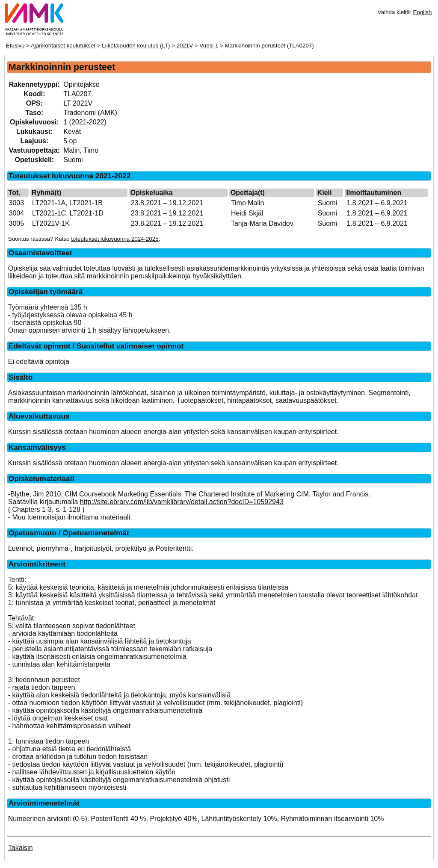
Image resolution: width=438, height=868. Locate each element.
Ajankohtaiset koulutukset (63, 46)
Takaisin (21, 848)
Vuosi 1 (209, 46)
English (423, 12)
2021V (185, 46)
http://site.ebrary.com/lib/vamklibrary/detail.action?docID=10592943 (182, 502)
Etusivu (15, 46)
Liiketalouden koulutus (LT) (136, 46)
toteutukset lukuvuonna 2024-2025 (115, 239)
